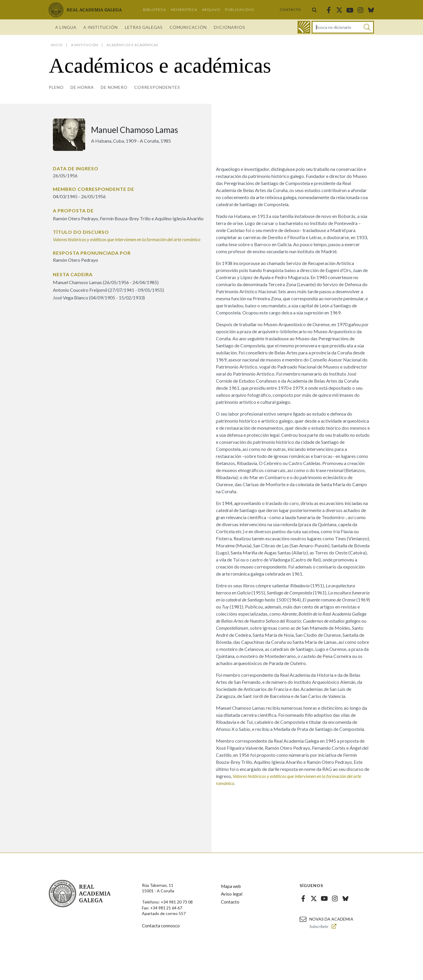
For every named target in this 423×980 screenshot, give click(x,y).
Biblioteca (155, 10)
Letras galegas (144, 27)
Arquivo (211, 10)
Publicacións (240, 10)
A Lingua (66, 27)
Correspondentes (157, 87)
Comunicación (188, 27)
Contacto (290, 10)
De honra (82, 87)
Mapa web (231, 886)
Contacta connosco (161, 926)
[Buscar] (367, 27)
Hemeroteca (184, 10)
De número (114, 87)
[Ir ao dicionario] (304, 27)
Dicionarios (229, 27)
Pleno (56, 87)
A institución (101, 27)
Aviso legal (232, 894)
